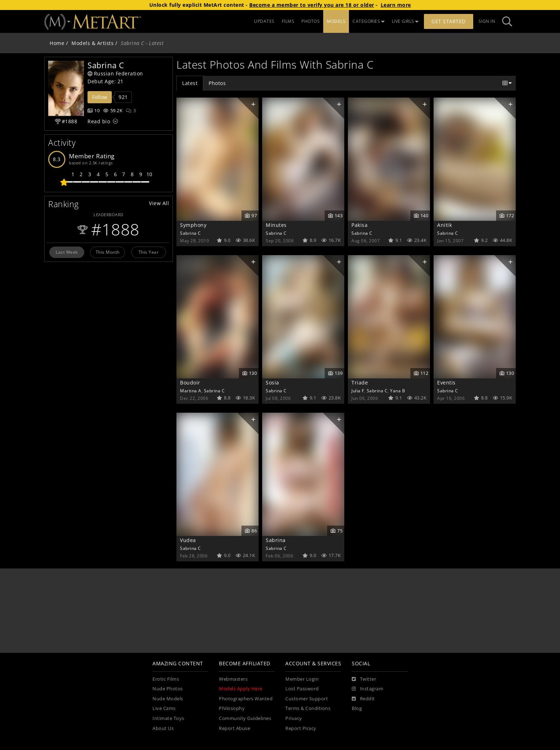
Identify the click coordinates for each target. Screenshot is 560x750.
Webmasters (233, 679)
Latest (190, 83)
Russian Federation (115, 73)
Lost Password (302, 689)
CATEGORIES (369, 21)
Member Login (302, 679)
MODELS (336, 21)
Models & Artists (92, 43)
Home (57, 43)
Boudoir (190, 383)
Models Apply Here (241, 689)
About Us (163, 728)
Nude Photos (168, 689)
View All (159, 203)
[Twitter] (364, 679)
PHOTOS (311, 21)
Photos (217, 83)
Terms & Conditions (308, 708)
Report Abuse (234, 728)
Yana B (397, 391)
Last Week (67, 252)
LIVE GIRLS (405, 21)
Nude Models (168, 699)
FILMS (288, 21)
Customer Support (307, 699)
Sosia (272, 383)
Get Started (449, 21)
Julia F (358, 391)
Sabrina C (191, 233)
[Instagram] (367, 689)
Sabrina (276, 540)
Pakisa (359, 225)
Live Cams (164, 708)
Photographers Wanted (246, 699)
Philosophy (232, 708)
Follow (100, 97)
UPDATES (264, 21)
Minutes (276, 225)
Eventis (446, 383)
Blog (357, 708)
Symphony (193, 225)
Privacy (294, 718)
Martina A (191, 391)
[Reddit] (363, 699)
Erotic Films (166, 679)
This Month (108, 252)
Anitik (444, 225)
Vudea (188, 540)
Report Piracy (301, 728)
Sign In (487, 21)
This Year (149, 252)
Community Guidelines (245, 718)
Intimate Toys (168, 718)
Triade (360, 383)
